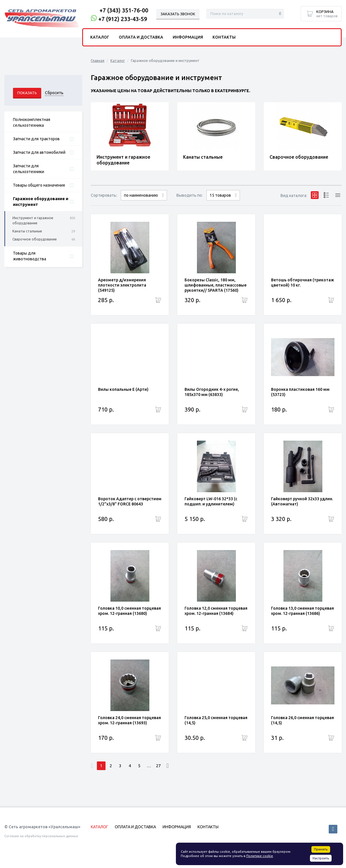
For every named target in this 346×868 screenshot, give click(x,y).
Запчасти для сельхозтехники (29, 169)
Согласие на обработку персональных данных (41, 836)
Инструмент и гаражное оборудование (33, 220)
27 (158, 766)
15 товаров (220, 195)
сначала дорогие (144, 200)
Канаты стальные (27, 231)
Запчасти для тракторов (36, 139)
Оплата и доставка (141, 37)
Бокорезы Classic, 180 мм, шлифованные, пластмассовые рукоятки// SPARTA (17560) (216, 285)
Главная (98, 60)
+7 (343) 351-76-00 (124, 10)
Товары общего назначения (39, 185)
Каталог (118, 60)
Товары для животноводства (30, 256)
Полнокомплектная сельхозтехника (32, 122)
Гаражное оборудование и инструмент (41, 202)
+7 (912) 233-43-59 (123, 19)
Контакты (224, 37)
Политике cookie (260, 856)
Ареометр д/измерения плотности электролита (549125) (122, 285)
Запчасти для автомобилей (39, 152)
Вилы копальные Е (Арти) (123, 389)
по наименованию (141, 195)
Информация (188, 37)
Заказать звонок (178, 14)
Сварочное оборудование (35, 239)
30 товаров (223, 200)
